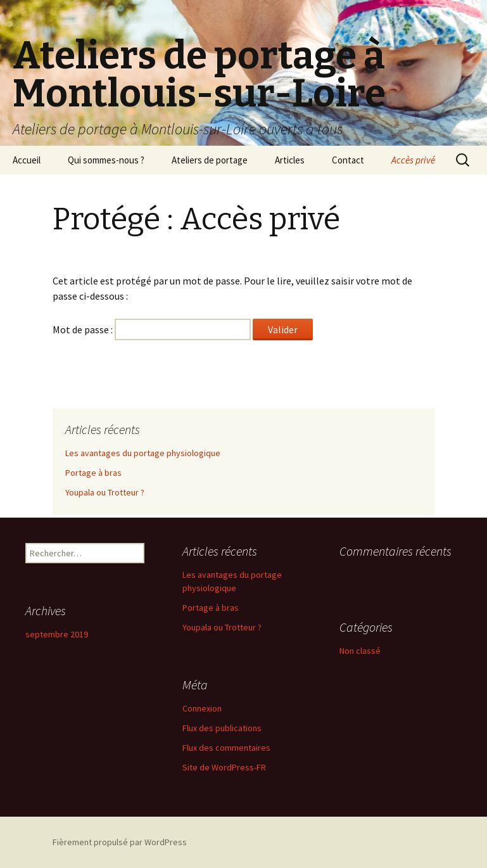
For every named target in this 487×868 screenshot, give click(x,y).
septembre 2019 (57, 634)
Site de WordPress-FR (224, 767)
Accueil (27, 160)
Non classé (360, 651)
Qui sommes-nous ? (106, 160)
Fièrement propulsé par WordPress (120, 842)
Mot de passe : (152, 329)
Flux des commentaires (226, 748)
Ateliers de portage (210, 160)
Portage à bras (93, 473)
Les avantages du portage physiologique (143, 453)
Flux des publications (222, 728)
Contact (348, 160)
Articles (290, 160)
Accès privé (413, 160)
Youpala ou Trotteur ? (105, 492)
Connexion (202, 708)
